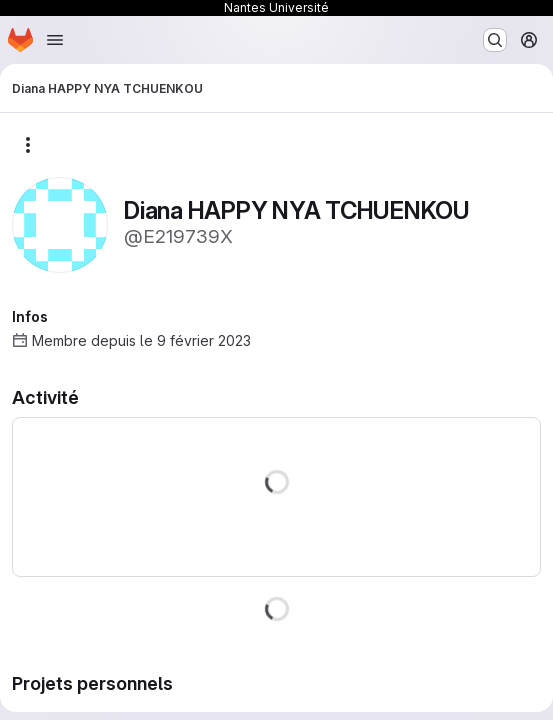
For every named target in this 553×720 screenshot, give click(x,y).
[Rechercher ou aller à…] (495, 40)
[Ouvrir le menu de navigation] (55, 40)
